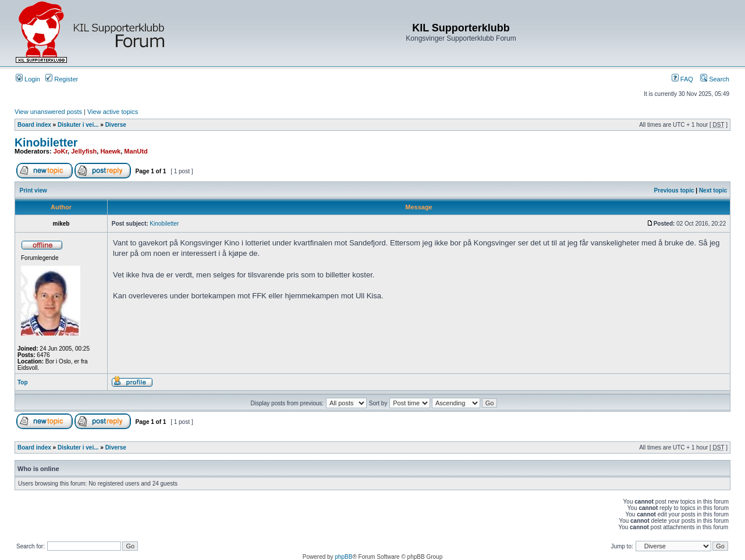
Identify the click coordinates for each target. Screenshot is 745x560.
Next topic (713, 190)
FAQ (682, 79)
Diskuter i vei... (78, 125)
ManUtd (136, 151)
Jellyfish (84, 151)
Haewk (110, 151)
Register (62, 79)
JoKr (61, 151)
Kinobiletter (46, 142)
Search (715, 79)
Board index (34, 125)
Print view (33, 190)
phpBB (343, 557)
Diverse (116, 125)
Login (28, 79)
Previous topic (674, 190)
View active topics (113, 112)
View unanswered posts (48, 112)
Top (23, 382)
